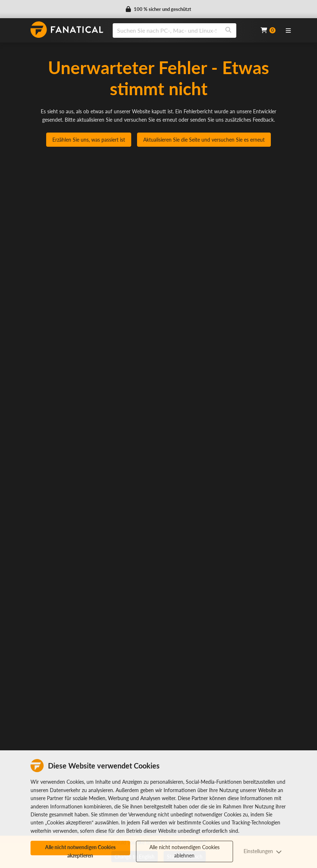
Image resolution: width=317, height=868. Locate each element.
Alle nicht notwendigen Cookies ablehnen (184, 851)
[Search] (228, 31)
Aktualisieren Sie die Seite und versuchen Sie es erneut (204, 140)
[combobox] (182, 31)
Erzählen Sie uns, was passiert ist (89, 140)
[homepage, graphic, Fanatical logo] (67, 30)
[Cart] (268, 30)
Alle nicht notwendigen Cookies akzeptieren (80, 850)
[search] (167, 31)
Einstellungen (263, 851)
